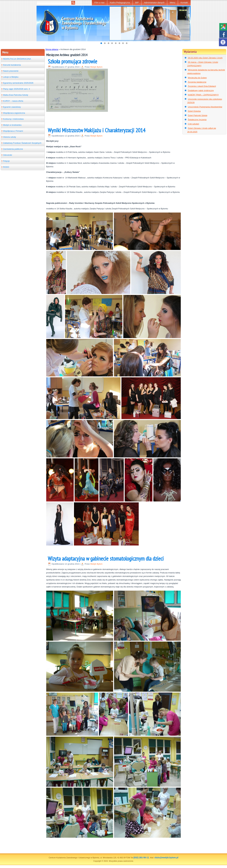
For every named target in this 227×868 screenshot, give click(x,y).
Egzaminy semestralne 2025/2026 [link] (18, 83)
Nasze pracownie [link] (11, 71)
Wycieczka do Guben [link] (197, 78)
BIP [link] (137, 3)
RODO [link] (6, 167)
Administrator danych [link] (154, 3)
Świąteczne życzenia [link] (197, 120)
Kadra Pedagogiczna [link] (120, 3)
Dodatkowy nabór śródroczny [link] (201, 90)
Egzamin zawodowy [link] (12, 107)
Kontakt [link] (184, 3)
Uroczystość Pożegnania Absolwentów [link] (205, 107)
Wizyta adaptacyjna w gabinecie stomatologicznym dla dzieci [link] (106, 559)
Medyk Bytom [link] (96, 67)
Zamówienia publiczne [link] (13, 149)
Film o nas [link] (99, 3)
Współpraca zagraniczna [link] (14, 113)
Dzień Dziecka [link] (194, 111)
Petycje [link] (6, 161)
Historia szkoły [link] (10, 137)
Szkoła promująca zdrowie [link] (73, 61)
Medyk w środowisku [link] (12, 125)
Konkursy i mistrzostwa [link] (13, 119)
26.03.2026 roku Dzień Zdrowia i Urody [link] (205, 58)
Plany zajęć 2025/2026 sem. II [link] (16, 89)
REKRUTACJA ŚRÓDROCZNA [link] (17, 59)
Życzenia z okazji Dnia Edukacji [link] (202, 86)
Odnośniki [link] (8, 155)
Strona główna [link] (52, 49)
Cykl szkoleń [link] (193, 124)
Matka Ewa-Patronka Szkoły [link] (16, 95)
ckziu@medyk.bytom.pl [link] (166, 858)
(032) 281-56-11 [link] (141, 858)
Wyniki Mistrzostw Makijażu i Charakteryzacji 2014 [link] (97, 130)
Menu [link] (173, 3)
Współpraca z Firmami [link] (13, 131)
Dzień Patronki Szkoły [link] (198, 115)
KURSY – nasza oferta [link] (13, 101)
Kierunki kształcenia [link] (12, 65)
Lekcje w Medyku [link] (11, 77)
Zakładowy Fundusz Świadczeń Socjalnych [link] (22, 143)
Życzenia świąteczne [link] (197, 82)
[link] (223, 42)
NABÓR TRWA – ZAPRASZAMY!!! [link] (203, 95)
